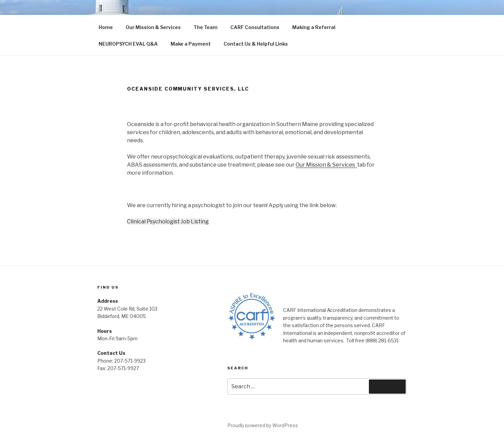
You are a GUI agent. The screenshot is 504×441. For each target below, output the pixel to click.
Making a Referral (314, 27)
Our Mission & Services (153, 27)
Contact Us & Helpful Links (256, 44)
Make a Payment (191, 44)
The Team (206, 27)
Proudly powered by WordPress (263, 425)
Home (106, 27)
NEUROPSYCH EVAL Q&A (128, 44)
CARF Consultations (255, 27)
